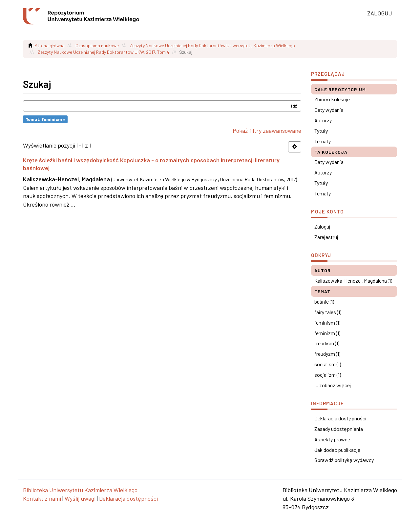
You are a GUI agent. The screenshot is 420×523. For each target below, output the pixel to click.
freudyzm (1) (327, 354)
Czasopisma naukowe (97, 45)
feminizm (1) (327, 333)
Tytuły (321, 131)
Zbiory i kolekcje (332, 99)
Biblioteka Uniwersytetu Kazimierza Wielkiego (80, 490)
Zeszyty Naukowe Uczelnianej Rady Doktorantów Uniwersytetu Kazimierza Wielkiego (212, 45)
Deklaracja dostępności (340, 418)
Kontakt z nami (42, 498)
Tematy (323, 141)
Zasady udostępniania (339, 429)
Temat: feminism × (45, 119)
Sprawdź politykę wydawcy (344, 460)
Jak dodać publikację (337, 450)
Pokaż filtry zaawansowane (267, 131)
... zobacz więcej (333, 385)
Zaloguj (322, 226)
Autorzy (323, 120)
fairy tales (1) (328, 312)
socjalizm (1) (328, 375)
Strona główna (50, 45)
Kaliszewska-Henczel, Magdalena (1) (353, 281)
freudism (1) (327, 343)
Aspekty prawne (332, 439)
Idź (294, 106)
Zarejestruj (326, 237)
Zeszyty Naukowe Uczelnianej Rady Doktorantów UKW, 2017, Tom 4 (104, 52)
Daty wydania (329, 110)
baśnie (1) (324, 302)
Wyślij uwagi (80, 498)
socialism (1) (328, 364)
